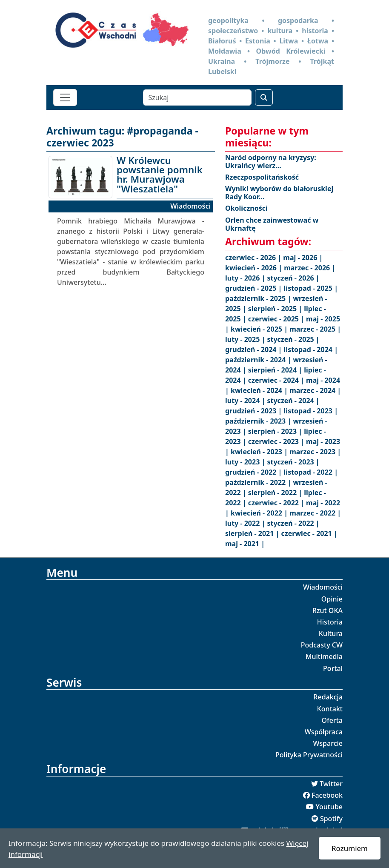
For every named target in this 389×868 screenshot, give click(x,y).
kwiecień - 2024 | (260, 390)
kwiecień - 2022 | (260, 513)
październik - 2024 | (259, 360)
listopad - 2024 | (311, 349)
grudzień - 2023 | (255, 411)
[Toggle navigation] (65, 97)
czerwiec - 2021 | (309, 533)
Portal (333, 668)
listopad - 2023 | (311, 411)
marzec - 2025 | (315, 329)
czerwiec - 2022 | (277, 503)
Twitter (331, 784)
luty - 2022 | (246, 523)
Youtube (329, 807)
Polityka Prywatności (309, 755)
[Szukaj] (197, 97)
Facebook (327, 795)
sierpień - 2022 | (276, 493)
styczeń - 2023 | (293, 462)
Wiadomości (323, 587)
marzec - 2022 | (315, 513)
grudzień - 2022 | (255, 472)
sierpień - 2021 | (253, 533)
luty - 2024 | (246, 401)
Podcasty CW (322, 645)
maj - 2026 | (303, 258)
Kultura (331, 633)
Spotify (331, 819)
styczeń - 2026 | (293, 278)
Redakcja (328, 697)
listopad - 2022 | (311, 472)
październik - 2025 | (259, 298)
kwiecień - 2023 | (260, 452)
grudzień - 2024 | (255, 349)
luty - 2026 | (246, 278)
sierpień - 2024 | (276, 370)
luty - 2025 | (246, 339)
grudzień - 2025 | (255, 288)
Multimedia (324, 656)
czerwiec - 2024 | (277, 380)
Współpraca (324, 732)
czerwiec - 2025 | (277, 319)
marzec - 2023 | (315, 452)
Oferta (332, 720)
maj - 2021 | (245, 544)
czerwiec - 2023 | (277, 441)
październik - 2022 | (259, 482)
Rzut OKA (328, 610)
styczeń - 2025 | (293, 339)
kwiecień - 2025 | (260, 329)
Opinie (332, 599)
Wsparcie (328, 743)
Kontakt (330, 709)
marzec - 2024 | (315, 390)
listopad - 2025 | (311, 288)
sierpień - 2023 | (276, 431)
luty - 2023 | (246, 462)
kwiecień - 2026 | (255, 268)
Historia (330, 622)
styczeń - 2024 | (293, 401)
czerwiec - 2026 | (254, 258)
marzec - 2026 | (310, 268)
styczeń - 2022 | (293, 523)
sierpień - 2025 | (276, 309)
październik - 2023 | (259, 421)
